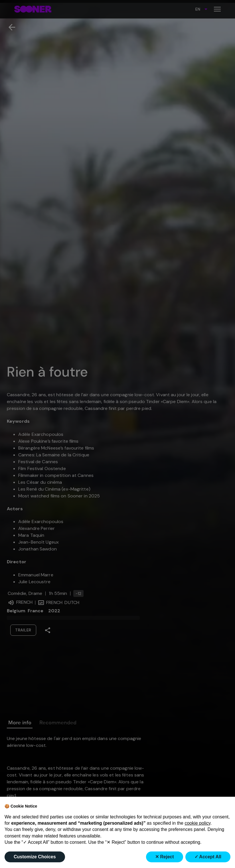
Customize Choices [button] (35, 857)
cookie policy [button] (197, 823)
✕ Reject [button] (164, 857)
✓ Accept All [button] (208, 857)
